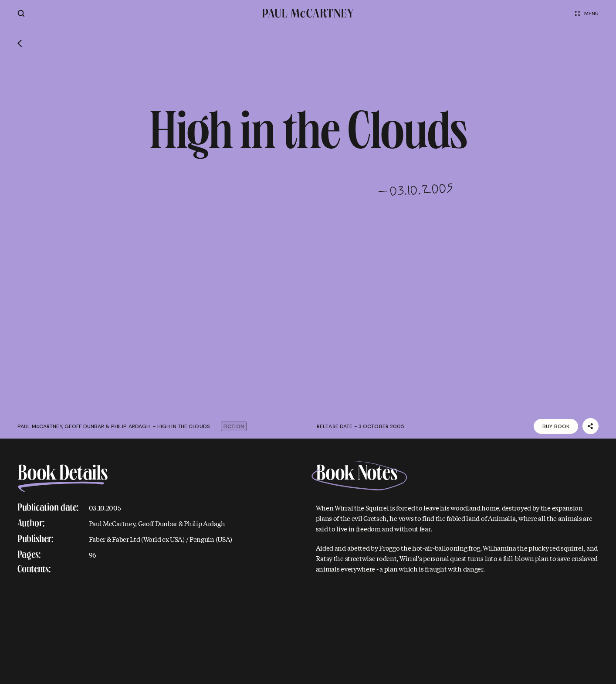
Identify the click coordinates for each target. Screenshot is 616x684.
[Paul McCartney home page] (308, 13)
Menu (587, 14)
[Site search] (21, 13)
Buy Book (556, 426)
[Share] (591, 426)
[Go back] (20, 44)
